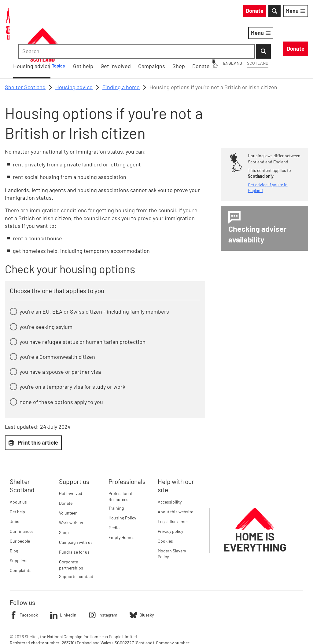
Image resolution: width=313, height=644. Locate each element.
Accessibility (170, 470)
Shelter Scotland (25, 55)
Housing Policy (122, 486)
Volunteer (68, 481)
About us (18, 470)
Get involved (71, 462)
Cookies (165, 509)
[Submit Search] (301, 12)
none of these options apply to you (61, 370)
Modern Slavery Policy (172, 522)
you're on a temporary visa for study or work (72, 355)
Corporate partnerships (71, 533)
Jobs (15, 490)
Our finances (22, 499)
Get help (17, 480)
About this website (175, 480)
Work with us (71, 491)
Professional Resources (120, 465)
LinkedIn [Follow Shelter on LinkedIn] (63, 583)
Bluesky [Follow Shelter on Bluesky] (142, 583)
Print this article (33, 411)
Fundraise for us (74, 520)
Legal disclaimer (173, 490)
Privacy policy (170, 499)
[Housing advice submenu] (149, 34)
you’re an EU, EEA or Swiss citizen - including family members (94, 280)
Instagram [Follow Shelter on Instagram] (103, 583)
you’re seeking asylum (46, 295)
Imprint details (139, 629)
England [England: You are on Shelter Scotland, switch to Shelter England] (177, 12)
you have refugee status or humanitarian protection (83, 310)
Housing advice (119, 34)
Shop (64, 501)
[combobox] (256, 12)
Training (116, 476)
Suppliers (19, 529)
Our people (20, 509)
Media (114, 496)
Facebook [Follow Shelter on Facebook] (24, 583)
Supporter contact (76, 545)
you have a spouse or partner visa (60, 340)
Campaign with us (76, 511)
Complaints (21, 538)
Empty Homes (122, 506)
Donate (66, 472)
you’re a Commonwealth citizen (57, 325)
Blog (14, 519)
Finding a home (121, 55)
